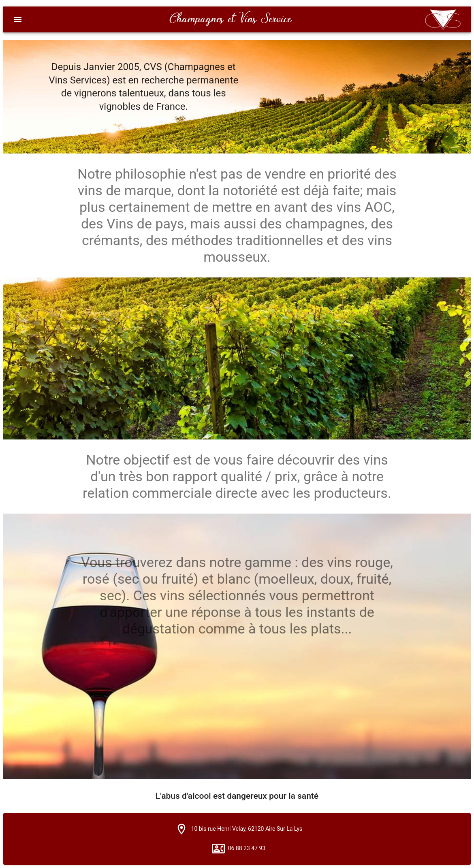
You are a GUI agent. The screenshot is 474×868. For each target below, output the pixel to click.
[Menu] (18, 19)
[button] (181, 829)
